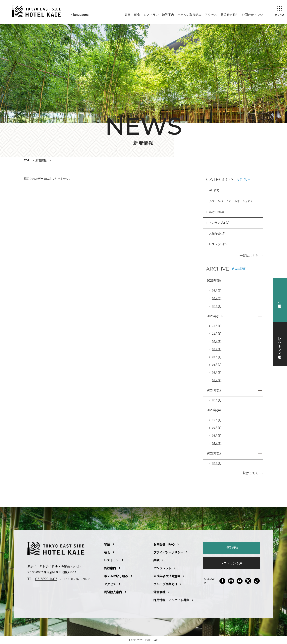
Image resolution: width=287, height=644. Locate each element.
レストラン (151, 14)
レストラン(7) (218, 244)
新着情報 (41, 160)
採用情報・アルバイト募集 (171, 599)
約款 (156, 559)
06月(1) (217, 357)
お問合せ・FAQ (252, 14)
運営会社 (159, 591)
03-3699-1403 (46, 578)
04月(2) (217, 290)
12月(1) (217, 326)
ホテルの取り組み (189, 14)
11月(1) (217, 333)
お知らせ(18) (217, 234)
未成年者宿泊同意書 (167, 575)
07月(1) (217, 349)
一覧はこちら (250, 256)
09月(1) (217, 428)
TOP (27, 160)
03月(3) (217, 298)
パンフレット (162, 567)
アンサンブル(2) (219, 223)
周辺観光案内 (229, 14)
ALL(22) (214, 191)
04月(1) (217, 443)
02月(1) (217, 306)
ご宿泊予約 (231, 547)
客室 (127, 14)
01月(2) (217, 380)
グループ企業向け (165, 583)
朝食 (137, 14)
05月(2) (217, 364)
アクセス (211, 14)
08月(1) (217, 341)
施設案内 (168, 14)
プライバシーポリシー (168, 552)
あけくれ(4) (216, 212)
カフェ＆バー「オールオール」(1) (230, 201)
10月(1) (217, 420)
